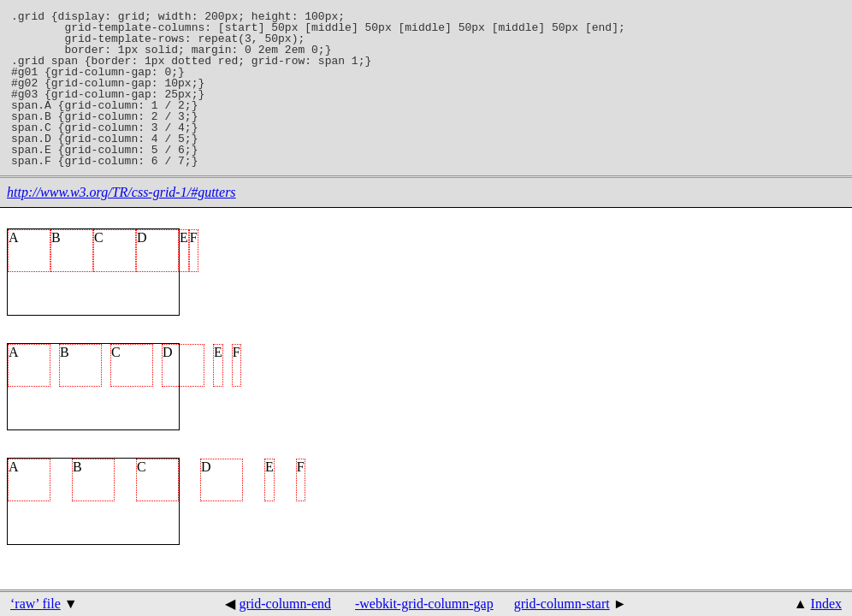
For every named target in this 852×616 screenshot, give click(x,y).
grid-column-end (285, 604)
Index (826, 604)
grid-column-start (562, 604)
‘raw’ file (35, 604)
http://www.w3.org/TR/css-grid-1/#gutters (121, 192)
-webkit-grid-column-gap (424, 604)
